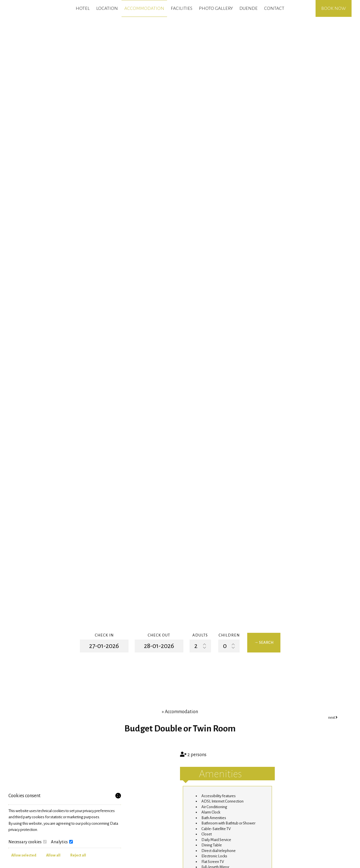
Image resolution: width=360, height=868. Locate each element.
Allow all (53, 855)
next (333, 718)
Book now (334, 8)
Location (107, 8)
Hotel (83, 8)
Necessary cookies (28, 842)
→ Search (264, 642)
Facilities (182, 8)
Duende (248, 8)
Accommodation (144, 8)
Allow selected (24, 855)
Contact (274, 8)
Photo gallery (216, 8)
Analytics (62, 842)
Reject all (78, 855)
